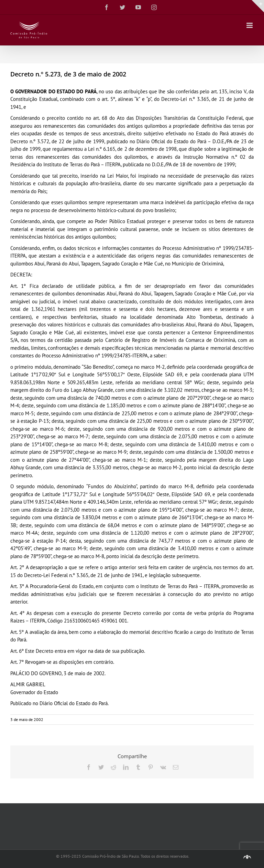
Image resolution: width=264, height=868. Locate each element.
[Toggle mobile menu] (250, 25)
